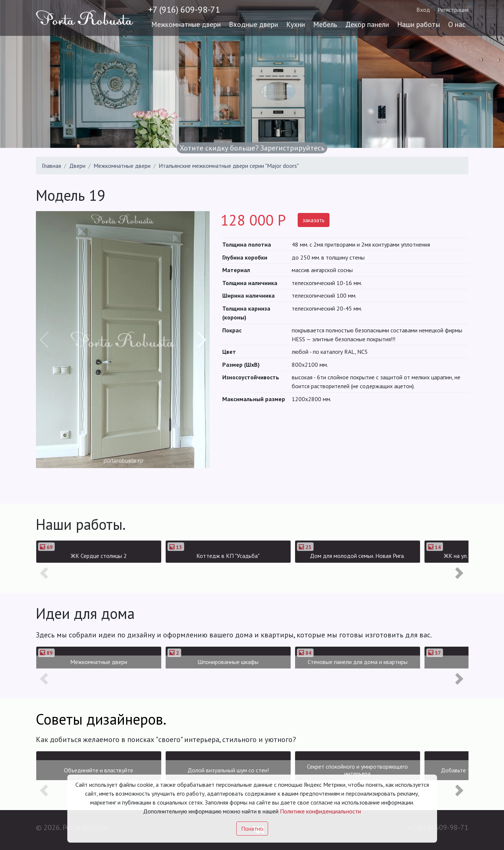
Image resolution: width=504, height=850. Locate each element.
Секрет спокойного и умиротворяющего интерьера (357, 770)
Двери (77, 166)
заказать (314, 220)
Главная (51, 166)
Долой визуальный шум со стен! (228, 770)
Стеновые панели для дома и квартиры (358, 662)
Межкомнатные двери (186, 24)
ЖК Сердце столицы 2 (99, 556)
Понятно (252, 829)
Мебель (325, 24)
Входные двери (253, 24)
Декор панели (367, 24)
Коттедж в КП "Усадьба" (228, 556)
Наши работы (419, 24)
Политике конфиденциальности (320, 811)
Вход (423, 10)
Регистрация (453, 10)
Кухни (296, 24)
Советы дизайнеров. (101, 719)
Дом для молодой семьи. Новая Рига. (357, 556)
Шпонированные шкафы (228, 662)
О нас (457, 24)
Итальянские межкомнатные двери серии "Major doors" (229, 166)
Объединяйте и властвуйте (99, 770)
